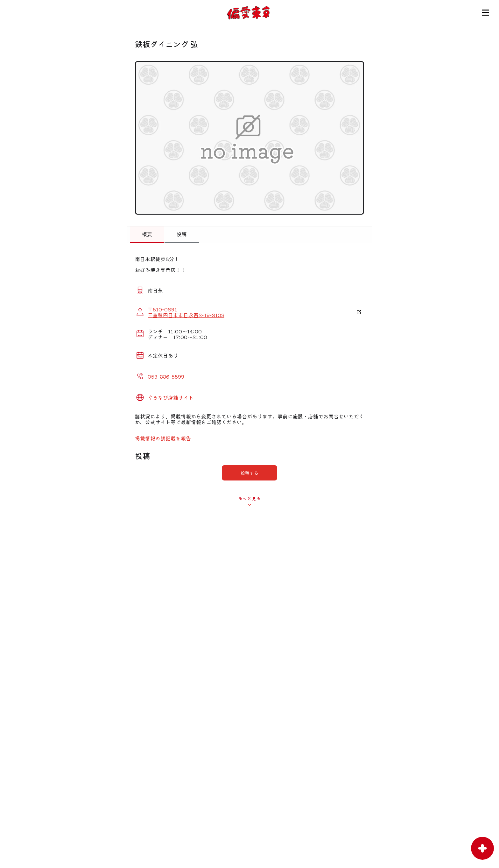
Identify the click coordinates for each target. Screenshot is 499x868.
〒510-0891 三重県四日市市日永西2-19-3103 (186, 312)
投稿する (250, 473)
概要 (147, 234)
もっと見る (250, 498)
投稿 (182, 234)
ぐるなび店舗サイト (171, 397)
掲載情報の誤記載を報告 (163, 438)
